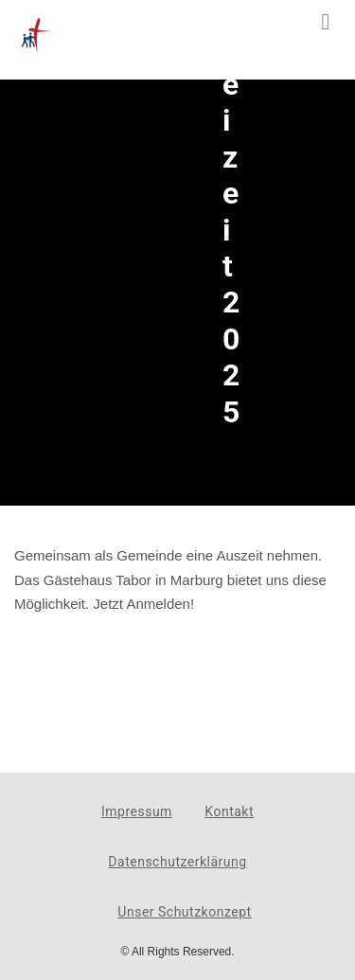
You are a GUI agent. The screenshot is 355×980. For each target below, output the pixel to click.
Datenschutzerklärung (177, 862)
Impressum (137, 811)
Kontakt (229, 811)
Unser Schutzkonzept (184, 912)
